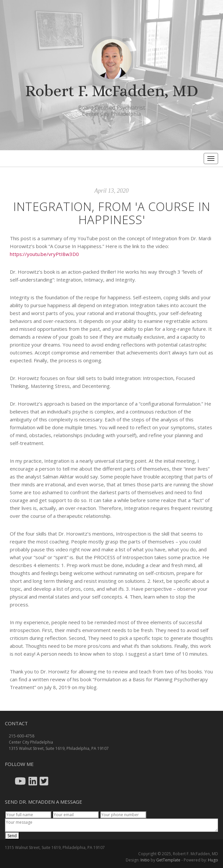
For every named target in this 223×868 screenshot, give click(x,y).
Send (12, 836)
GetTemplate (168, 860)
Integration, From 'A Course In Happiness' (112, 213)
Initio (145, 860)
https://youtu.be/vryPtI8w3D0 (44, 254)
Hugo (213, 860)
